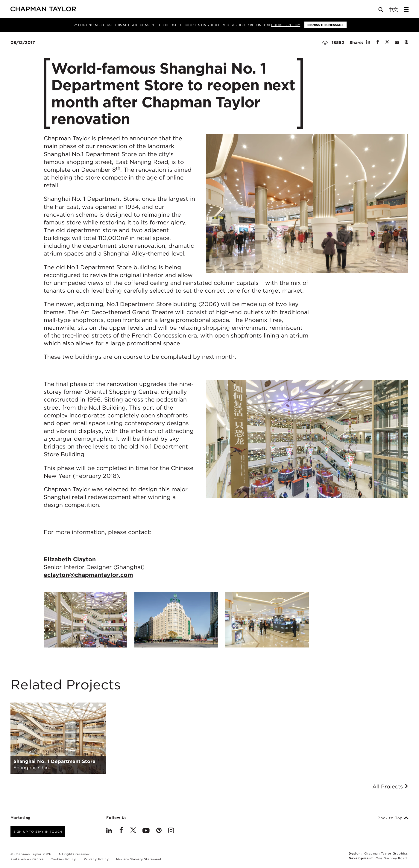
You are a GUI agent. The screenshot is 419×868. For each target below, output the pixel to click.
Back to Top (393, 818)
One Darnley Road (391, 858)
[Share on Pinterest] (406, 42)
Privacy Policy (96, 859)
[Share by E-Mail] (397, 42)
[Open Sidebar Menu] (406, 10)
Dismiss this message (325, 25)
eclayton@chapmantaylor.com (88, 575)
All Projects (390, 787)
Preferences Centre (27, 859)
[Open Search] (381, 11)
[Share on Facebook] (378, 42)
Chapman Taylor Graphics (386, 853)
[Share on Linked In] (368, 42)
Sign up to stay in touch (38, 831)
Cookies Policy (286, 25)
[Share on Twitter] (387, 42)
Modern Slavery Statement (139, 859)
